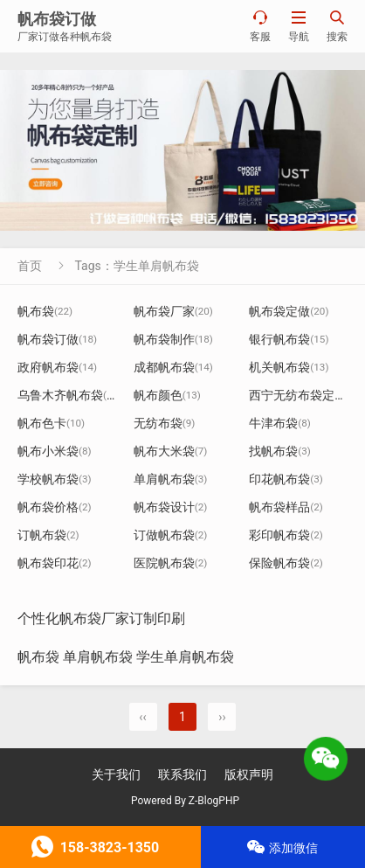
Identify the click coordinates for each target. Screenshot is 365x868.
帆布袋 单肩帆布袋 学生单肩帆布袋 (126, 657)
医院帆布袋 (171, 563)
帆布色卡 (51, 423)
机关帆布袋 (289, 367)
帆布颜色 (167, 395)
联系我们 (182, 774)
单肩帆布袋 (171, 479)
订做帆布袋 (171, 535)
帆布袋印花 (55, 563)
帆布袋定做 (289, 311)
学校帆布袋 (55, 479)
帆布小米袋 (55, 451)
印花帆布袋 (286, 479)
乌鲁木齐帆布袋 (69, 395)
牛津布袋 (280, 423)
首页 (30, 266)
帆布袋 (45, 311)
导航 (299, 26)
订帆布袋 (48, 535)
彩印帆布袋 (286, 535)
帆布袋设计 (171, 507)
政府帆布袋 (57, 367)
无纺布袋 (165, 423)
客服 (260, 26)
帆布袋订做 (57, 339)
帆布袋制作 (173, 339)
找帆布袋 (280, 451)
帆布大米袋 (171, 451)
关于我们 (116, 774)
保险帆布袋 (286, 563)
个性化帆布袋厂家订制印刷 (101, 618)
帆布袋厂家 (173, 311)
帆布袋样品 (286, 507)
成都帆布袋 (173, 367)
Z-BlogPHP (214, 801)
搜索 (337, 26)
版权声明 (249, 774)
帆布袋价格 (55, 507)
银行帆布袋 (289, 339)
